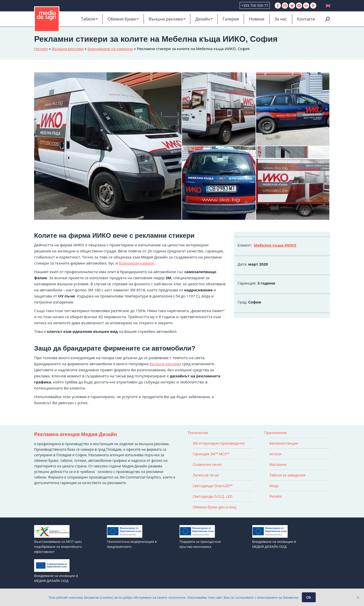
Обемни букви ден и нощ (214, 507)
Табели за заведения (287, 475)
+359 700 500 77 (255, 5)
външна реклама (165, 364)
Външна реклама (68, 49)
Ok (309, 597)
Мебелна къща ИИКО (275, 245)
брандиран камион (136, 263)
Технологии (198, 433)
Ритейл (276, 496)
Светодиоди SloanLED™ (213, 486)
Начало (41, 49)
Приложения (276, 433)
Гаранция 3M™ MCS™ (211, 454)
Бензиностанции (284, 443)
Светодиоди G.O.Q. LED (213, 496)
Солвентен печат (207, 464)
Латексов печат (206, 475)
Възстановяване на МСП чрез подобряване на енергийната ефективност (58, 547)
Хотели (276, 454)
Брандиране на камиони (110, 49)
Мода (274, 486)
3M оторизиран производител (219, 443)
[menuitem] (89, 19)
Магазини (278, 464)
